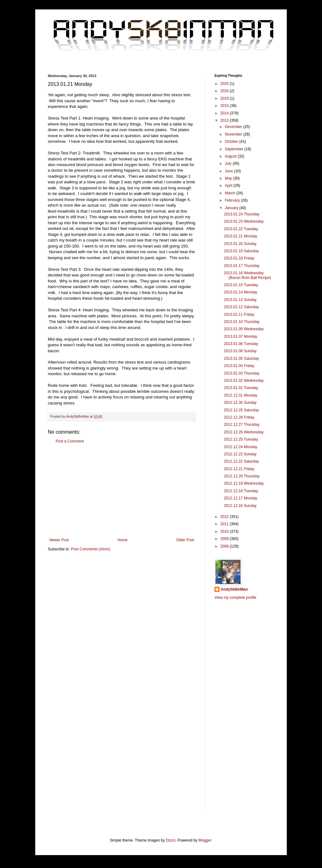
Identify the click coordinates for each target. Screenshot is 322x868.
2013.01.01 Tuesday (241, 388)
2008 (225, 546)
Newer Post (59, 540)
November (234, 134)
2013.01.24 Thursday (242, 214)
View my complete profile (235, 598)
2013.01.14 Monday (241, 292)
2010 (225, 531)
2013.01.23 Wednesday (244, 221)
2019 (225, 98)
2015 (225, 106)
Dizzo (171, 840)
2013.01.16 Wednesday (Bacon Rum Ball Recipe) (247, 275)
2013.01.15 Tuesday (241, 285)
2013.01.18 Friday (239, 258)
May (229, 178)
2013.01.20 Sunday (240, 244)
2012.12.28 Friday (239, 417)
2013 (225, 120)
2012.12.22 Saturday (241, 461)
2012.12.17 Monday (241, 498)
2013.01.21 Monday (241, 236)
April (229, 186)
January (232, 208)
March (231, 193)
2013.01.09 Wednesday (244, 329)
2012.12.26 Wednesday (244, 432)
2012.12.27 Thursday (242, 425)
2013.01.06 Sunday (240, 351)
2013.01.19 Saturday (241, 251)
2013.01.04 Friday (239, 366)
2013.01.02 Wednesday (244, 381)
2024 (225, 91)
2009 (225, 539)
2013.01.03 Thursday (242, 373)
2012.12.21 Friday (239, 469)
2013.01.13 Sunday (240, 300)
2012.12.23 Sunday (240, 454)
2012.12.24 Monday (241, 447)
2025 (225, 84)
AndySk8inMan (234, 589)
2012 (225, 517)
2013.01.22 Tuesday (241, 229)
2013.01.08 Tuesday (241, 344)
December (234, 127)
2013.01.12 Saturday (241, 307)
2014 (225, 113)
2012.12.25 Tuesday (241, 439)
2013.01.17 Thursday (242, 266)
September (235, 149)
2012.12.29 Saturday (241, 410)
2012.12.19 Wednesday (244, 483)
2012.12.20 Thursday (242, 476)
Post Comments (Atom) (90, 549)
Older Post (185, 540)
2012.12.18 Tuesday (241, 491)
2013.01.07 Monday (241, 337)
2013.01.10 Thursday (242, 322)
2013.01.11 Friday (239, 314)
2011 (225, 524)
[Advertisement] (122, 491)
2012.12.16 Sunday (240, 506)
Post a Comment (70, 441)
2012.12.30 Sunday (240, 403)
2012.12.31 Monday (241, 395)
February (233, 200)
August (231, 156)
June (229, 171)
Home (123, 540)
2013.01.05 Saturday (241, 359)
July (229, 164)
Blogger (205, 840)
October (232, 142)
